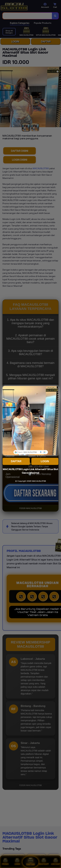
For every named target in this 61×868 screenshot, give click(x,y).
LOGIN (45, 461)
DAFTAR (16, 461)
